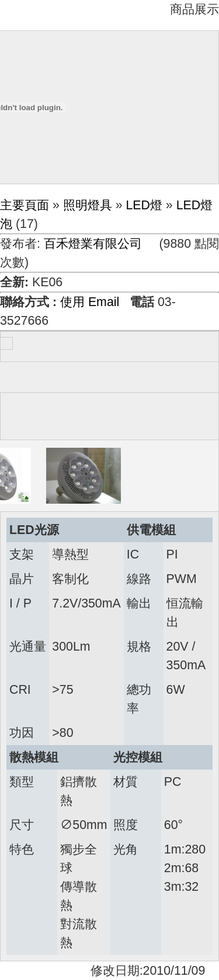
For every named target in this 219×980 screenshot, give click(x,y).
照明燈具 (88, 205)
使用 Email (90, 302)
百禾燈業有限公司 (93, 244)
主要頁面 (25, 205)
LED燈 (144, 205)
